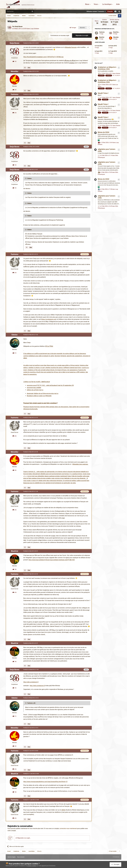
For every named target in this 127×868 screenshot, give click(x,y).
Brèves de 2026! (103, 132)
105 (15, 61)
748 (15, 569)
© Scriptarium (116, 857)
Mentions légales (12, 857)
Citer (29, 68)
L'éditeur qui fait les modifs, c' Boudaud (37, 382)
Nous (87, 4)
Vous (96, 4)
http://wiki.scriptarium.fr (31, 682)
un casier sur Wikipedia (44, 396)
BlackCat (15, 551)
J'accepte (115, 864)
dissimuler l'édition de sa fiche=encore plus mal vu (43, 393)
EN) (52, 346)
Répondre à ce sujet (82, 35)
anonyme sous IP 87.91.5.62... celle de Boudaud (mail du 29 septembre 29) (50, 385)
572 (15, 353)
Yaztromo (15, 94)
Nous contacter (21, 857)
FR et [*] (48, 346)
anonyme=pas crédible (34, 388)
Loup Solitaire (35, 29)
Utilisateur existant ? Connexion (96, 11)
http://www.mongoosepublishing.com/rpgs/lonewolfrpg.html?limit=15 (45, 782)
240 (15, 90)
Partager (73, 28)
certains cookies (32, 866)
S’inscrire (110, 11)
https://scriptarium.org (49, 319)
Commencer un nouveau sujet (60, 35)
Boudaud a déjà (32, 396)
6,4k (15, 113)
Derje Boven (19, 27)
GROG (63, 810)
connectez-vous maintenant (68, 828)
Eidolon (15, 335)
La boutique (107, 4)
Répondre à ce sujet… (23, 838)
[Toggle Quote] (26, 178)
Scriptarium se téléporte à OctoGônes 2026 (107, 68)
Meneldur (15, 71)
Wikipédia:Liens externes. (80, 464)
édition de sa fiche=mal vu (35, 390)
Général (118, 73)
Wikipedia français (71, 47)
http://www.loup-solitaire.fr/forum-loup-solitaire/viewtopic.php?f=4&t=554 (52, 560)
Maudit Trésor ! (103, 93)
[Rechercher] (15, 11)
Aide (118, 4)
